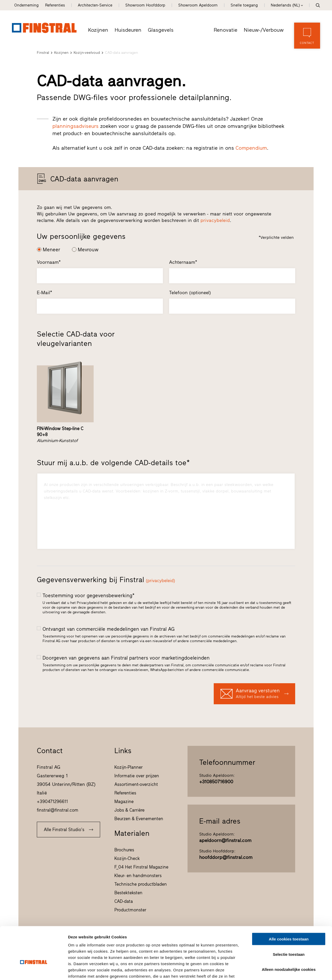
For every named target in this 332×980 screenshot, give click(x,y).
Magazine (124, 801)
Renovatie (227, 30)
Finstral (43, 53)
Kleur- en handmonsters (138, 876)
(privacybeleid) (160, 581)
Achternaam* (183, 262)
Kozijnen (98, 30)
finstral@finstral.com (58, 810)
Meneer (51, 250)
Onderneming (26, 5)
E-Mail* (44, 293)
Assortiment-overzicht (136, 784)
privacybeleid (215, 220)
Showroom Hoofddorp (145, 5)
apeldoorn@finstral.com (225, 840)
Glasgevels (161, 30)
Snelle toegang (244, 5)
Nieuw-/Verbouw (264, 30)
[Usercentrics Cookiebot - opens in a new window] (34, 970)
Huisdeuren (128, 30)
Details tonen (280, 970)
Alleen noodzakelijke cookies (289, 936)
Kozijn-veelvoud (87, 53)
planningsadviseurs (75, 126)
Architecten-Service (95, 5)
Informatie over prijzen (137, 776)
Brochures (124, 850)
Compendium (251, 148)
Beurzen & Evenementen (139, 819)
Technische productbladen (141, 884)
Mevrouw (88, 250)
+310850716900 (216, 782)
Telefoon (190, 293)
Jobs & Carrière (129, 810)
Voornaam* (49, 262)
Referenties (55, 5)
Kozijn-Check (127, 858)
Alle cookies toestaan (289, 905)
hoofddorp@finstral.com (226, 857)
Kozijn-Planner (129, 767)
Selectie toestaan (289, 921)
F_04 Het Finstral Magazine (141, 867)
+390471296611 (52, 801)
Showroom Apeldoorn (198, 5)
